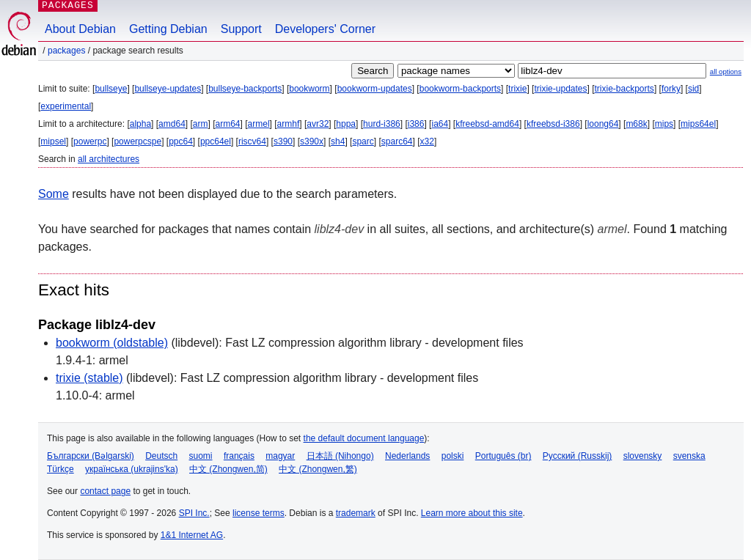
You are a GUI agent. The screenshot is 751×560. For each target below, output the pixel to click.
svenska (689, 456)
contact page (105, 491)
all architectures (109, 159)
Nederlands (407, 456)
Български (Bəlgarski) (91, 456)
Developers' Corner (325, 29)
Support (241, 29)
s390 (283, 141)
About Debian (80, 29)
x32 (427, 141)
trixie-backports (624, 89)
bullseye (111, 89)
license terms (259, 513)
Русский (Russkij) (578, 456)
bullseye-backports (245, 89)
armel (259, 124)
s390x (312, 141)
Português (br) (503, 456)
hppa (346, 124)
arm (201, 124)
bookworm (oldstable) (112, 343)
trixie (517, 89)
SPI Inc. (194, 513)
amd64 (172, 124)
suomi (201, 456)
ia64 (440, 124)
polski (453, 456)
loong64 (603, 124)
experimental (66, 106)
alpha (140, 124)
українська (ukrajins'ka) (132, 469)
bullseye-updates (168, 89)
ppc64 (181, 141)
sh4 (338, 141)
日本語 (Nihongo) (340, 456)
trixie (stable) (89, 378)
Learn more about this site (472, 513)
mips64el (698, 124)
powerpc (90, 141)
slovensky (643, 456)
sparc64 (397, 141)
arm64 (228, 124)
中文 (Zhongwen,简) (228, 469)
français (239, 456)
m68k (636, 124)
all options (726, 71)
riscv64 (252, 141)
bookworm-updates (375, 89)
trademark (356, 513)
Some (54, 194)
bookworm (309, 89)
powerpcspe (138, 141)
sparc (363, 141)
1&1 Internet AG (192, 535)
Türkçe (61, 469)
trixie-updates (560, 89)
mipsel (53, 141)
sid (693, 89)
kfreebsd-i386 (553, 124)
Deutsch (161, 456)
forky (671, 89)
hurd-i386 (382, 124)
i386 (416, 124)
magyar (280, 456)
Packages (66, 51)
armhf (289, 124)
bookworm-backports (460, 89)
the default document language (364, 438)
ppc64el (216, 141)
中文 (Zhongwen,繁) (318, 469)
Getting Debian (168, 29)
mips (664, 124)
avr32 (318, 124)
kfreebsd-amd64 (487, 124)
